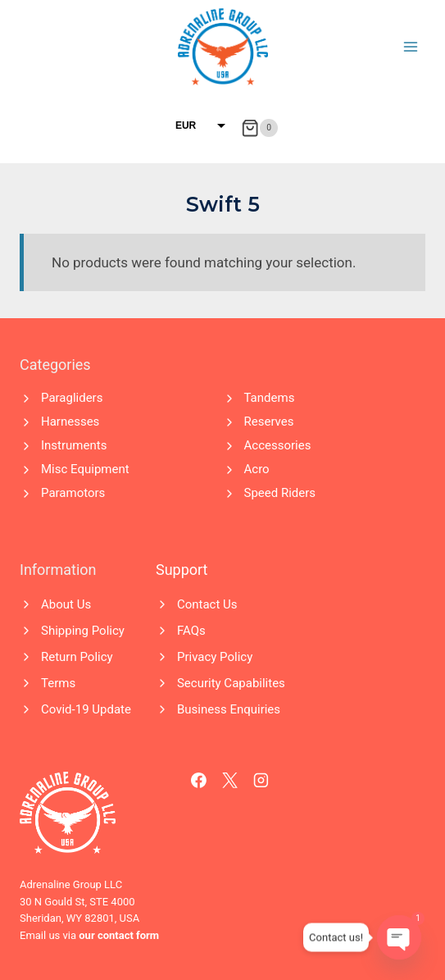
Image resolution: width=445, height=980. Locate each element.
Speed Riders (280, 493)
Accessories (278, 445)
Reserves (269, 422)
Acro (257, 469)
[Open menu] (410, 46)
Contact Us (207, 604)
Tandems (270, 398)
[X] (230, 781)
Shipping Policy (83, 631)
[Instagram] (261, 781)
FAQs (191, 631)
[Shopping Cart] (259, 128)
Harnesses (70, 422)
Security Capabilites (231, 683)
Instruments (74, 445)
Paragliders (72, 398)
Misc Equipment (85, 469)
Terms (58, 683)
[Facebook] (199, 781)
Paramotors (73, 493)
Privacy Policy (215, 657)
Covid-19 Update (86, 709)
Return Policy (77, 657)
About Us (66, 604)
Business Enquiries (229, 709)
